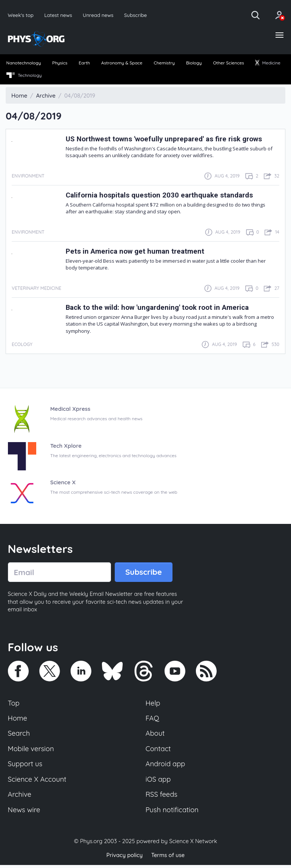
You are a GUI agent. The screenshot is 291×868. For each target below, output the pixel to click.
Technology (24, 76)
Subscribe (137, 15)
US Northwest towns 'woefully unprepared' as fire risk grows (168, 140)
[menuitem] (24, 64)
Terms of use (168, 858)
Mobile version (32, 751)
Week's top (21, 15)
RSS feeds (162, 798)
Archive (20, 798)
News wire (25, 813)
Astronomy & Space (122, 64)
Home (18, 720)
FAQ (153, 720)
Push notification (173, 813)
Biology (194, 64)
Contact (159, 751)
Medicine (268, 64)
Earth (84, 64)
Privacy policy (124, 858)
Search (19, 736)
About (156, 736)
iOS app (159, 782)
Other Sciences (228, 64)
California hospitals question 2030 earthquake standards (161, 196)
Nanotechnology (24, 64)
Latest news (59, 15)
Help (153, 704)
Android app (166, 767)
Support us (25, 767)
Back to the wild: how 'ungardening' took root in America (161, 308)
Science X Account (38, 782)
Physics (60, 64)
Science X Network (193, 845)
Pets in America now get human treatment (137, 252)
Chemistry (164, 64)
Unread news (99, 15)
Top (14, 704)
